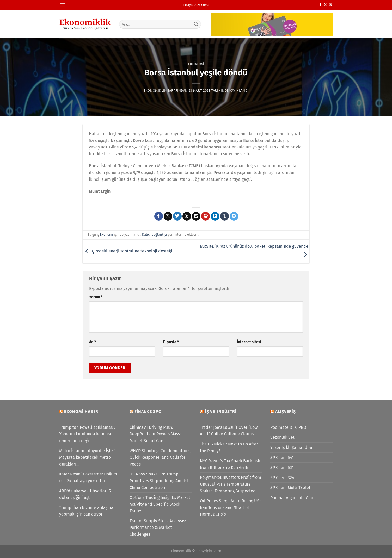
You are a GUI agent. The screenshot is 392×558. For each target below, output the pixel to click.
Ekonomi (196, 64)
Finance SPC (148, 411)
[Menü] (62, 5)
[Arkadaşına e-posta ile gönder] (196, 216)
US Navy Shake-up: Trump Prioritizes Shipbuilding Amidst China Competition (159, 481)
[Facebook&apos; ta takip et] (320, 5)
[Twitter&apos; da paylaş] (177, 216)
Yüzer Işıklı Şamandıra (291, 447)
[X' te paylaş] (168, 216)
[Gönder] (196, 24)
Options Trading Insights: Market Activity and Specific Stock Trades (160, 504)
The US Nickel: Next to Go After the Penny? (229, 447)
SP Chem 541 (282, 458)
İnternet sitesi (249, 342)
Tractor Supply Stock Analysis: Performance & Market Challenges (158, 528)
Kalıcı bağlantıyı (155, 235)
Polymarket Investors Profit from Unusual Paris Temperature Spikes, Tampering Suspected (231, 484)
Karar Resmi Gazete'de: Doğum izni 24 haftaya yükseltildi (88, 477)
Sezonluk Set (282, 437)
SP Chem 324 (282, 478)
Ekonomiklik (155, 91)
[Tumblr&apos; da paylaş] (225, 216)
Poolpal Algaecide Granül (294, 498)
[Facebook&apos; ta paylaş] (159, 216)
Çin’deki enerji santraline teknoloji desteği (127, 251)
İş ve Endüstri (221, 411)
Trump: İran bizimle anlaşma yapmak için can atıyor (86, 511)
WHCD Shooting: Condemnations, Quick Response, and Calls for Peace (160, 457)
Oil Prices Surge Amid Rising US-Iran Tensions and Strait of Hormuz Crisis (230, 507)
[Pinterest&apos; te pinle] (206, 216)
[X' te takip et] (325, 5)
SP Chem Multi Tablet (290, 488)
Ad (93, 342)
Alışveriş (286, 411)
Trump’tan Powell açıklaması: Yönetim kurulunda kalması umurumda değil (87, 434)
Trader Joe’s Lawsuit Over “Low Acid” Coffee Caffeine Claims (229, 431)
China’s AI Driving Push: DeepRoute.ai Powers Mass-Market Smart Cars (155, 434)
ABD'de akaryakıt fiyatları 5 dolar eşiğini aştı (85, 494)
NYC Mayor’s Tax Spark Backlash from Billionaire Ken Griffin (230, 464)
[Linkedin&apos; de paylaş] (215, 216)
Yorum (96, 297)
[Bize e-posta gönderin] (330, 5)
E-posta (171, 342)
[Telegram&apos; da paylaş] (234, 216)
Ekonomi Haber (81, 411)
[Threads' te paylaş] (187, 216)
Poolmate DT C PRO (288, 427)
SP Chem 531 (282, 467)
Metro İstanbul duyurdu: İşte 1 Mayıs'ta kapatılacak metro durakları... (87, 457)
